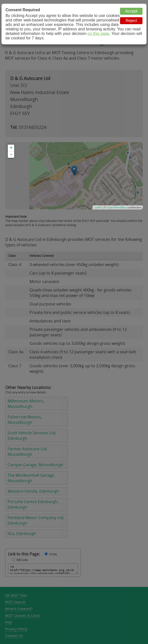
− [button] (11, 155)
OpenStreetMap (117, 207)
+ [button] (11, 148)
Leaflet (98, 207)
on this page (98, 34)
